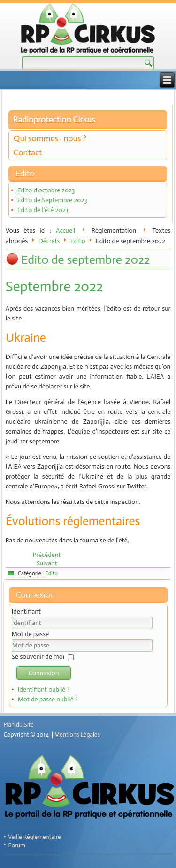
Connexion (44, 673)
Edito (78, 241)
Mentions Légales (77, 735)
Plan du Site (19, 725)
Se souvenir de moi (38, 657)
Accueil (65, 231)
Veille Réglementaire (35, 837)
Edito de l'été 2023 (43, 210)
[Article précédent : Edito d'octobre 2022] (47, 555)
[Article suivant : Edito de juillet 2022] (46, 563)
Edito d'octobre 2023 (46, 190)
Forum (17, 845)
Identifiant (26, 612)
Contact (28, 152)
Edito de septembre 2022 (86, 260)
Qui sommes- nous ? (50, 138)
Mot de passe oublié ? (48, 699)
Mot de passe (30, 634)
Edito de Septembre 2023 (52, 200)
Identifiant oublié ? (44, 689)
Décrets (49, 241)
